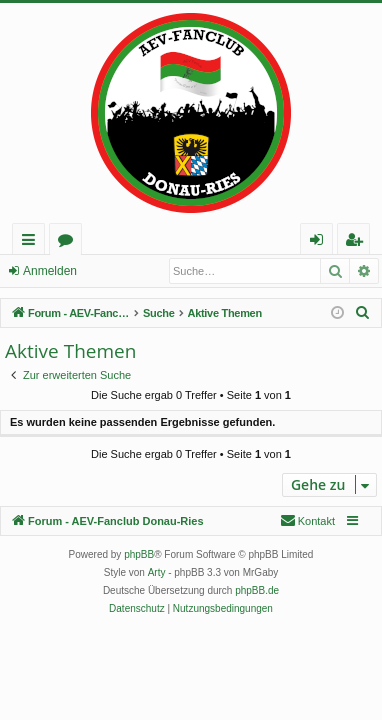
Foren (69, 242)
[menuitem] (363, 313)
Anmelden (50, 271)
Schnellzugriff (32, 242)
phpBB (139, 554)
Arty (157, 572)
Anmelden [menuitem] (322, 242)
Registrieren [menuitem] (358, 242)
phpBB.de (257, 590)
